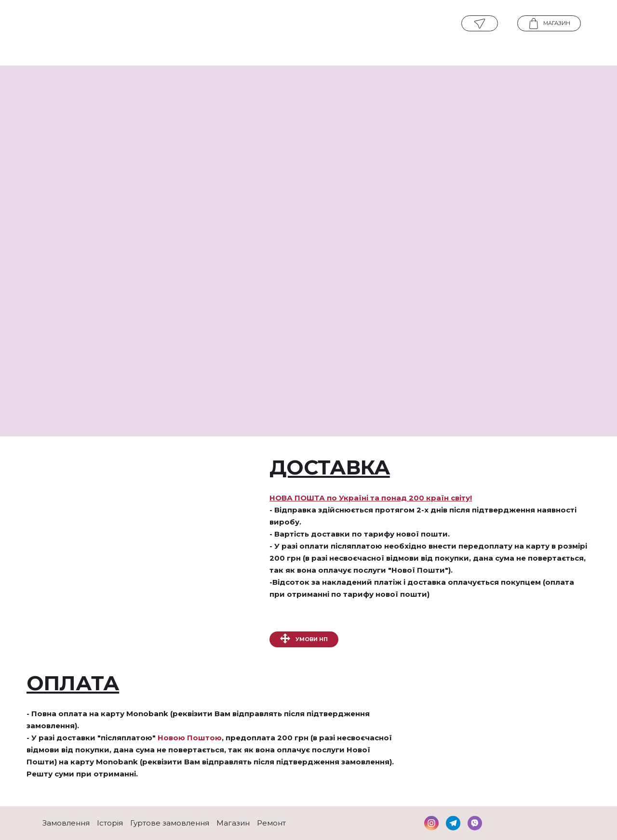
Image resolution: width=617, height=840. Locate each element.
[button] (480, 23)
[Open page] (308, 24)
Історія (110, 823)
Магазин (233, 823)
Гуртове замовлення (170, 823)
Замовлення (66, 823)
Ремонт (271, 823)
